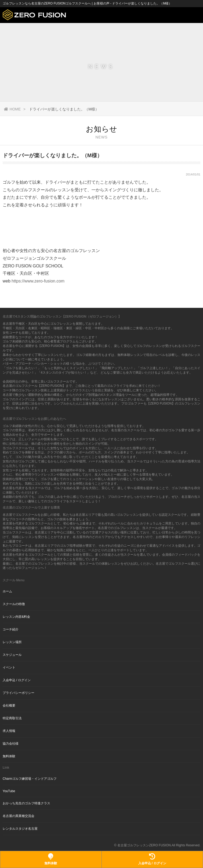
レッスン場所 (12, 642)
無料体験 (9, 756)
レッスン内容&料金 (16, 617)
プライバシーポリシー (19, 693)
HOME (12, 109)
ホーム (7, 591)
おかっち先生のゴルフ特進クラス (26, 803)
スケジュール (12, 655)
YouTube (9, 791)
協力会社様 (11, 744)
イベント (9, 667)
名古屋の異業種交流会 (19, 816)
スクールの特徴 (14, 604)
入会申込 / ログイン (17, 680)
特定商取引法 (12, 718)
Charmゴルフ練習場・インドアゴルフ (30, 779)
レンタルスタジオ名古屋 (20, 829)
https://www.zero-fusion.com (38, 281)
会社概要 (9, 705)
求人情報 (9, 731)
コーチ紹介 (11, 629)
